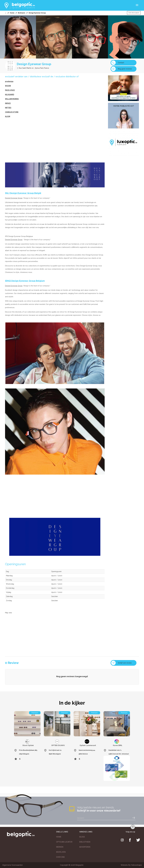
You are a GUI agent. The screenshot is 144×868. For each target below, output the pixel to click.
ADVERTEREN (85, 847)
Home (12, 13)
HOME (59, 837)
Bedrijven (22, 13)
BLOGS (82, 837)
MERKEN (60, 847)
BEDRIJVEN (61, 852)
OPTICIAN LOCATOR (64, 842)
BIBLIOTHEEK (85, 842)
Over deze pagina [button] (134, 13)
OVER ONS (60, 857)
